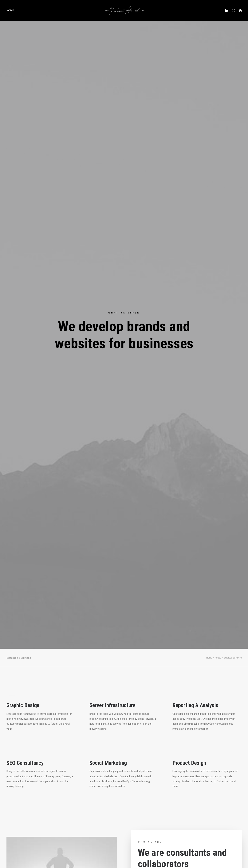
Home (10, 12)
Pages (218, 112)
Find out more (151, 357)
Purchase (27, 654)
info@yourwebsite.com (82, 781)
